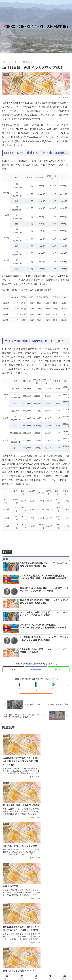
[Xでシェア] (14, 669)
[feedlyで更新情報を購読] (53, 684)
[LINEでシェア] (59, 669)
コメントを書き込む (36, 918)
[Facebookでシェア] (36, 669)
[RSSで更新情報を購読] (36, 691)
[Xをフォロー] (19, 684)
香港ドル (7, 552)
